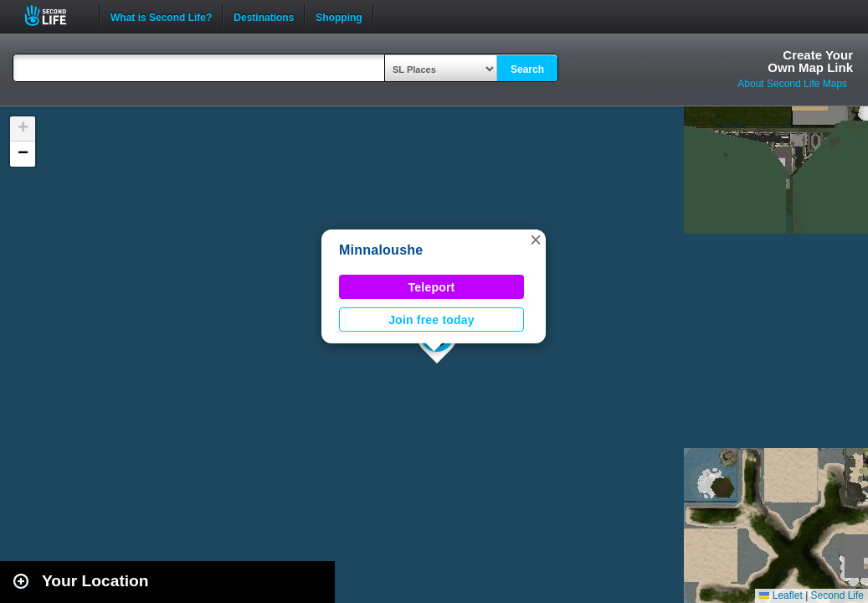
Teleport (432, 287)
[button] (536, 240)
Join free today (431, 320)
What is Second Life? (161, 16)
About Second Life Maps (792, 84)
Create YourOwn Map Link (810, 61)
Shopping (339, 16)
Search (527, 70)
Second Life (55, 15)
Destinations (264, 16)
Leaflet (781, 595)
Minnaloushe (381, 250)
